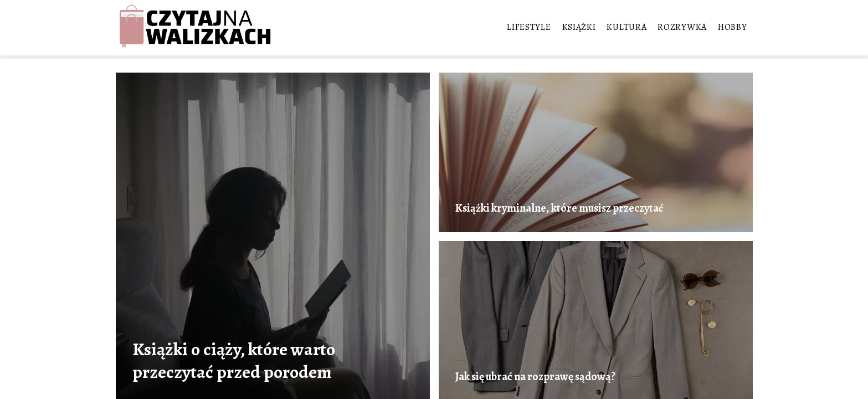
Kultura (626, 27)
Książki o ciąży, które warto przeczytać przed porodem (234, 360)
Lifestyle (529, 27)
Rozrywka (682, 27)
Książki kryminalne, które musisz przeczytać (559, 208)
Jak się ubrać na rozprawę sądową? (535, 377)
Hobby (733, 27)
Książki (579, 27)
